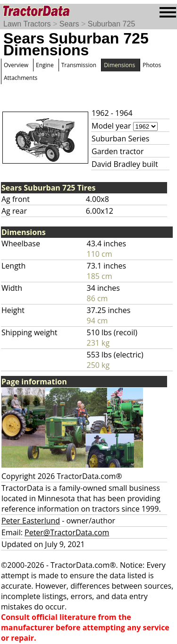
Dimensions (119, 65)
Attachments (21, 78)
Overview (16, 65)
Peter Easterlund (31, 521)
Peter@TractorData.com (67, 532)
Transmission (79, 65)
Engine (45, 65)
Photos (152, 65)
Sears (69, 24)
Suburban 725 (112, 24)
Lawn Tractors (27, 24)
